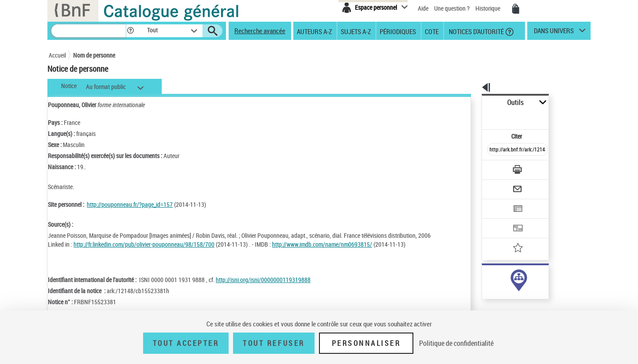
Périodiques (398, 31)
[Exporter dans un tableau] (499, 185)
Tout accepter (186, 343)
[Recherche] (89, 31)
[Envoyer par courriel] (492, 167)
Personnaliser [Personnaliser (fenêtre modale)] (366, 343)
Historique (488, 8)
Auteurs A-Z (314, 31)
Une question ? (452, 8)
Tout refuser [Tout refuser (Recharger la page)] (274, 343)
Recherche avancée (260, 31)
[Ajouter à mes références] (498, 219)
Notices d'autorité (476, 31)
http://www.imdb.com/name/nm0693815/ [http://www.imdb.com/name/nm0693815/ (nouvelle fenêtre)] (322, 244)
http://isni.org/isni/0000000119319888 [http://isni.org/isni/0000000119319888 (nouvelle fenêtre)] (263, 280)
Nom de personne (94, 55)
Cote (432, 31)
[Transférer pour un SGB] (496, 202)
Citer (479, 117)
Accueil (57, 55)
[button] (130, 31)
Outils (472, 103)
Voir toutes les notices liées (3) (505, 296)
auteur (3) (485, 278)
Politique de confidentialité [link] (456, 343)
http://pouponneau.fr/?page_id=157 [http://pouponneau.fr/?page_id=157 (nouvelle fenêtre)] (130, 204)
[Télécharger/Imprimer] (494, 150)
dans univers (554, 33)
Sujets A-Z (356, 31)
